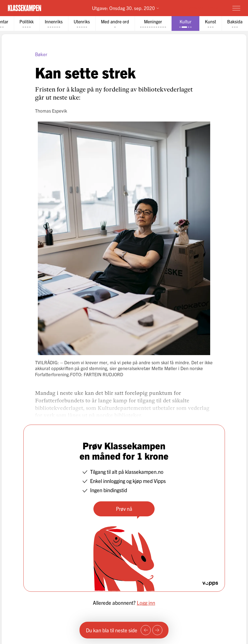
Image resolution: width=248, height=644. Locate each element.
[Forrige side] (146, 630)
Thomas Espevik (51, 111)
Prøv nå (124, 509)
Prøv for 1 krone (204, 8)
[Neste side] (157, 630)
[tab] (27, 23)
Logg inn (146, 603)
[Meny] (236, 8)
